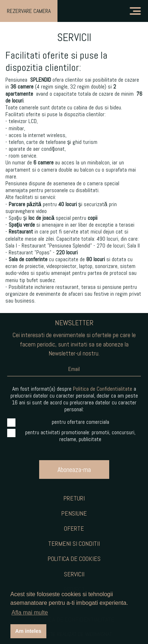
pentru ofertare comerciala (58, 422)
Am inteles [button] (28, 631)
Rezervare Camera (29, 11)
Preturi (74, 498)
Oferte (74, 528)
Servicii (74, 574)
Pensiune (74, 513)
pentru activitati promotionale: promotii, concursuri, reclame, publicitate (71, 436)
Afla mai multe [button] (30, 613)
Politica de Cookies (74, 559)
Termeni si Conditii (74, 543)
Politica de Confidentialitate (103, 389)
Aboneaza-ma (74, 470)
